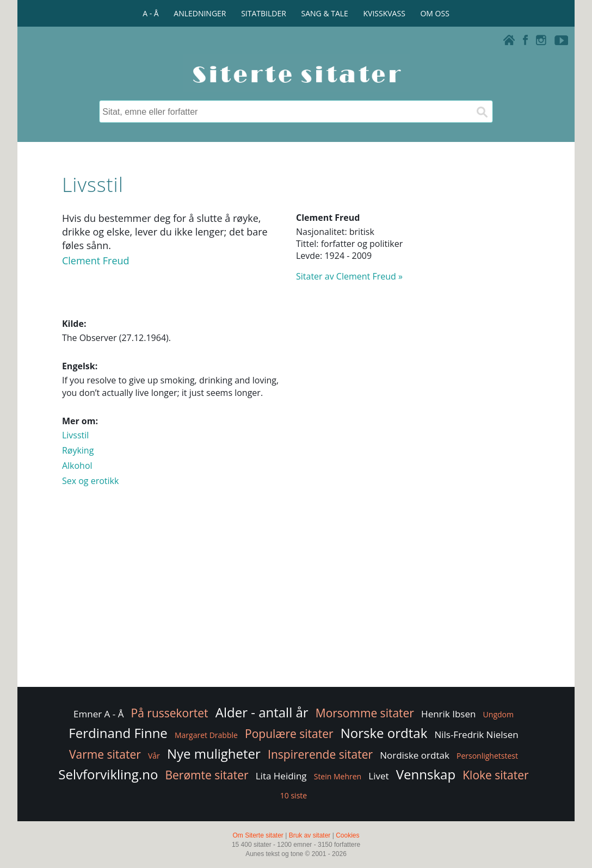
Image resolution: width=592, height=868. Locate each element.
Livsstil (75, 435)
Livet (378, 776)
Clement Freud (96, 261)
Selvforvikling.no (108, 774)
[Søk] (482, 111)
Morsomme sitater (365, 713)
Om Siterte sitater (258, 835)
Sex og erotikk (90, 481)
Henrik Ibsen (448, 714)
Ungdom (498, 714)
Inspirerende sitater (320, 754)
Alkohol (77, 466)
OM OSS (434, 13)
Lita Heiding (281, 776)
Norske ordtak (384, 733)
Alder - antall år (262, 712)
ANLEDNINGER (200, 13)
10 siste (294, 795)
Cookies (347, 835)
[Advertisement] (296, 598)
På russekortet (170, 713)
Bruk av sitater (310, 835)
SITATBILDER (264, 13)
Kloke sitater (495, 775)
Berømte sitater (207, 775)
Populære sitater (289, 734)
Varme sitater (105, 754)
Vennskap (426, 774)
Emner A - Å (98, 714)
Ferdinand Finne (118, 733)
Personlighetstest (487, 756)
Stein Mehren (338, 776)
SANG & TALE (325, 13)
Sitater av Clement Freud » (349, 276)
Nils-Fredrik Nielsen (476, 734)
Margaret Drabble (206, 735)
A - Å (150, 13)
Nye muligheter (214, 754)
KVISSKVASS (384, 13)
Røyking (78, 450)
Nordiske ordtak (415, 755)
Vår (154, 756)
